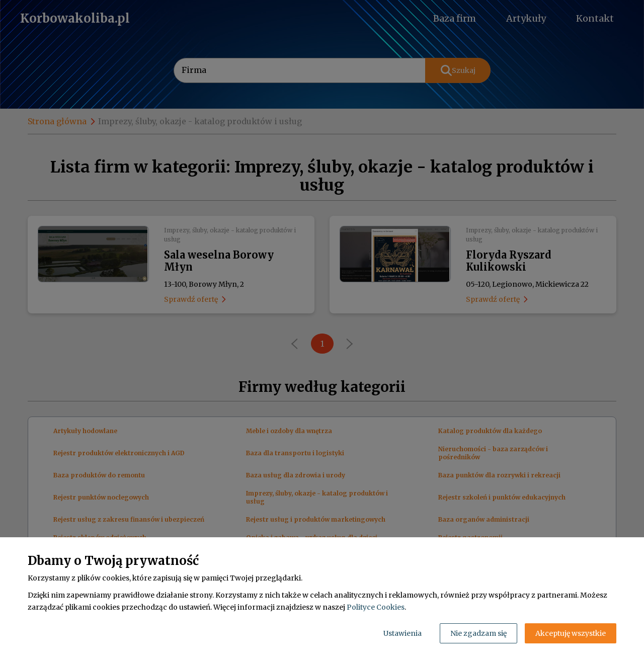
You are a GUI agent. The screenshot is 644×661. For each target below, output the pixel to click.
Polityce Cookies (376, 607)
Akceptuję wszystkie (571, 633)
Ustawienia (403, 633)
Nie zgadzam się (478, 633)
